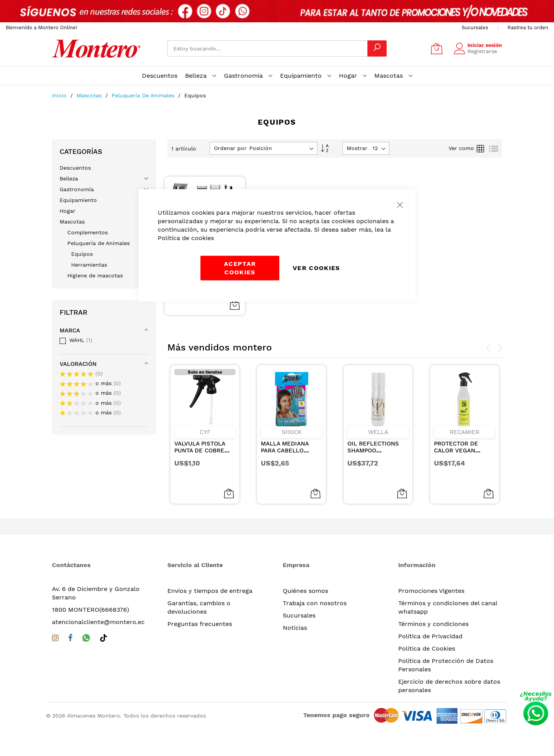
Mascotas (90, 95)
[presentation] (489, 349)
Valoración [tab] (78, 364)
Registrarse (482, 51)
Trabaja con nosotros (315, 603)
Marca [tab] (70, 330)
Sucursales (475, 28)
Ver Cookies (316, 268)
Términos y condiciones (433, 624)
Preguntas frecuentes (200, 624)
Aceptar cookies (240, 268)
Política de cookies (186, 238)
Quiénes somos (305, 591)
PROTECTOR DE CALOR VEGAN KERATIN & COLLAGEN (456, 454)
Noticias (295, 628)
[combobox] (267, 48)
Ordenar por (230, 148)
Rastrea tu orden (528, 28)
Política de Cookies (427, 648)
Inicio (60, 95)
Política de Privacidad (430, 636)
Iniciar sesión (485, 45)
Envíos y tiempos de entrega (210, 591)
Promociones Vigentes (431, 591)
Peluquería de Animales (144, 95)
